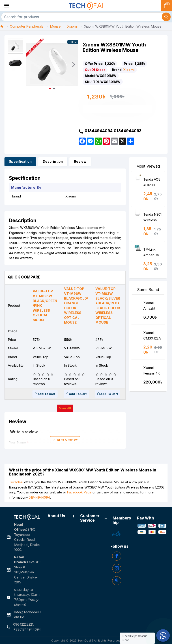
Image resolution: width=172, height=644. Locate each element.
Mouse (55, 26)
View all (65, 408)
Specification (20, 161)
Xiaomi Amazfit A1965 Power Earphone (151, 307)
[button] (74, 64)
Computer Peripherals (27, 26)
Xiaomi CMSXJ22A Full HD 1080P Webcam (152, 336)
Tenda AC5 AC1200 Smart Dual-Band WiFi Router (152, 183)
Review (80, 161)
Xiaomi (72, 26)
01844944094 (39, 497)
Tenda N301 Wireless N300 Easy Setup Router (152, 218)
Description (53, 161)
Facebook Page (79, 492)
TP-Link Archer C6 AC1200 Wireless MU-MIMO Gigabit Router (152, 253)
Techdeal (16, 482)
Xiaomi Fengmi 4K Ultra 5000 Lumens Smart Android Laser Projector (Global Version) (152, 371)
